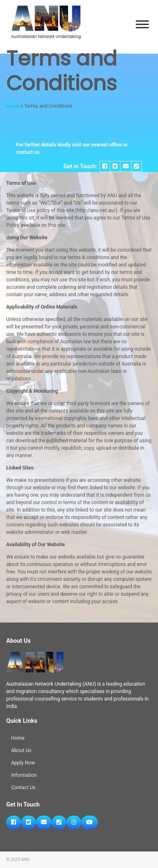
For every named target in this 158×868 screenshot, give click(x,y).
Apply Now (23, 763)
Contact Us (23, 788)
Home (13, 106)
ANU (25, 860)
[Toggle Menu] (142, 25)
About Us (21, 750)
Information (24, 775)
